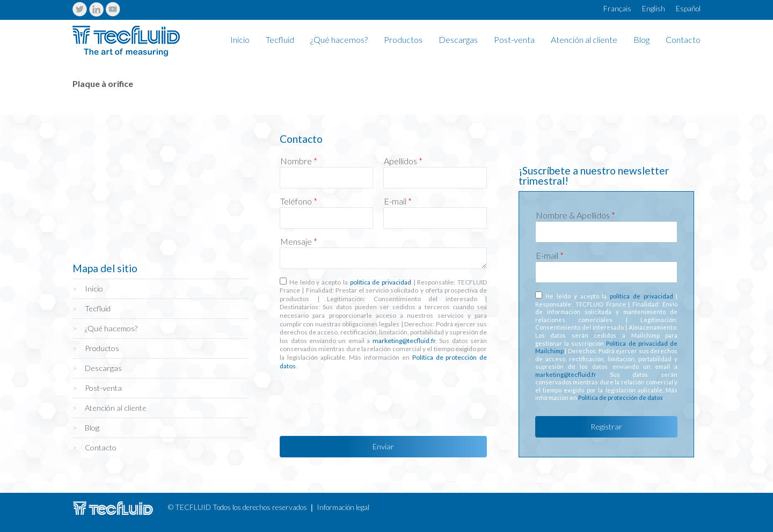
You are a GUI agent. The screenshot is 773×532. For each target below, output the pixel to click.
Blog (641, 40)
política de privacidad (381, 282)
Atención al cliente (584, 40)
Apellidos (403, 161)
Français (617, 9)
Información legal (343, 507)
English (654, 9)
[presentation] (361, 400)
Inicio (240, 40)
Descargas (458, 40)
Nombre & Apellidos (575, 215)
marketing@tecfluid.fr (404, 341)
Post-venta (514, 40)
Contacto (683, 40)
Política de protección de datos (621, 398)
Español (688, 9)
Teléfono (299, 201)
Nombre (299, 161)
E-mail (398, 201)
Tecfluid (280, 40)
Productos (403, 40)
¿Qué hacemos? (339, 40)
